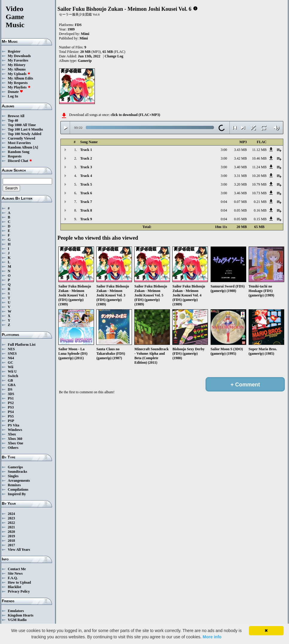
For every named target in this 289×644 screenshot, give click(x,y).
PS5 (11, 416)
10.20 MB (259, 176)
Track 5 (86, 184)
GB (10, 380)
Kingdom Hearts (21, 615)
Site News (15, 573)
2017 (11, 545)
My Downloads (19, 56)
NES (11, 349)
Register (14, 51)
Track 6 (86, 193)
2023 (11, 518)
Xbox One (16, 443)
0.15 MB (260, 219)
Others (13, 448)
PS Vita (13, 425)
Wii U (12, 371)
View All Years (19, 550)
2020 (11, 532)
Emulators (16, 611)
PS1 (11, 398)
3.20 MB (240, 184)
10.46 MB (259, 158)
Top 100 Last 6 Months (25, 129)
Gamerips (15, 467)
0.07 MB (240, 202)
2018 (11, 541)
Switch (13, 376)
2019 (11, 536)
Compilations (18, 489)
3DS (11, 394)
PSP (11, 421)
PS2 (11, 403)
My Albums (17, 69)
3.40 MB (240, 167)
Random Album (20, 147)
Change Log (114, 56)
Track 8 (86, 210)
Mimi (85, 34)
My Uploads (19, 74)
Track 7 (86, 202)
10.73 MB (259, 193)
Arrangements (19, 481)
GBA (12, 385)
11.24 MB (259, 167)
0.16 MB (260, 210)
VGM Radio (17, 620)
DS (10, 389)
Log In (13, 96)
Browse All (16, 116)
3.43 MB (240, 150)
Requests (15, 156)
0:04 (224, 202)
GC (10, 362)
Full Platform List (22, 345)
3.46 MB (240, 193)
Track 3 (86, 167)
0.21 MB (260, 202)
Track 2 (86, 158)
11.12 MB (259, 150)
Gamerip (85, 61)
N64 (11, 358)
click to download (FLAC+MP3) (135, 115)
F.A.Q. (13, 578)
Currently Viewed (21, 138)
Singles (13, 476)
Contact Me (17, 569)
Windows (15, 430)
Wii (10, 367)
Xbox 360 (15, 439)
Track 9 (86, 219)
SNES (12, 354)
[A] (36, 147)
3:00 (224, 150)
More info (212, 637)
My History (17, 65)
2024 (11, 514)
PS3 (11, 407)
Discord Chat (20, 161)
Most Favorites (19, 143)
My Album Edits (20, 78)
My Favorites (18, 60)
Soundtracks (18, 472)
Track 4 (86, 176)
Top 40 (13, 120)
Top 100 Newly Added (25, 134)
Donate (15, 92)
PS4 (11, 412)
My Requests (18, 83)
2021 (11, 527)
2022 (11, 523)
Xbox (12, 434)
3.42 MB (240, 158)
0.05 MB (240, 210)
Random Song (19, 152)
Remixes (14, 485)
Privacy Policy (19, 591)
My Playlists (19, 87)
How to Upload (19, 582)
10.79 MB (259, 184)
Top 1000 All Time (22, 125)
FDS (78, 25)
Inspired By (17, 494)
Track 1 (86, 150)
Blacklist (15, 587)
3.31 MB (240, 176)
